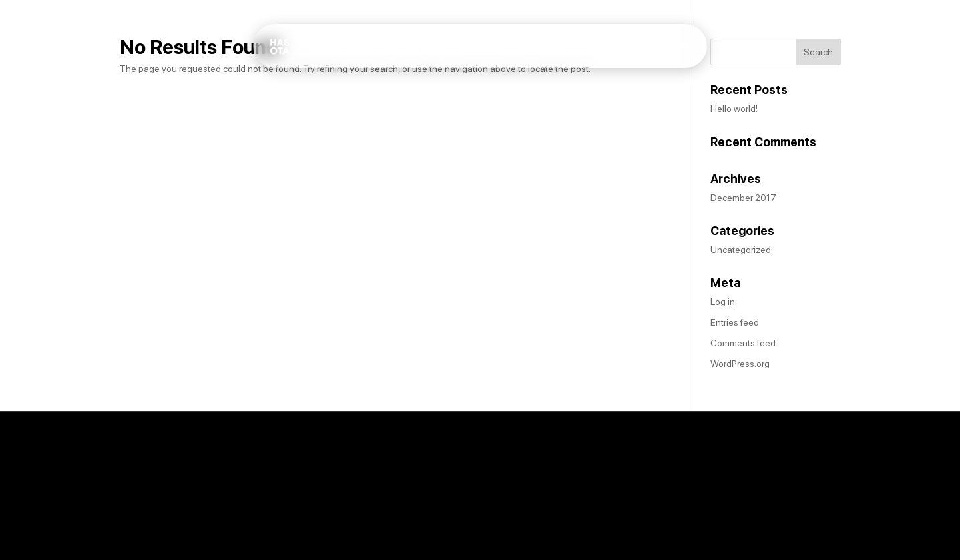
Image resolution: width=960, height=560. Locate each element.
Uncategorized (741, 250)
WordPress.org (740, 364)
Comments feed (743, 343)
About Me (667, 56)
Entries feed (735, 322)
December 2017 (743, 198)
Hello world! (734, 109)
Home (611, 56)
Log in (723, 302)
